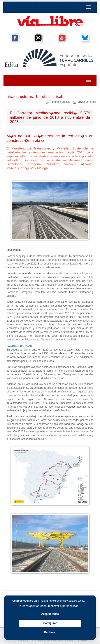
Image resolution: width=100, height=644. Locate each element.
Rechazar (50, 632)
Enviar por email (84, 102)
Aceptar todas (50, 614)
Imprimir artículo (58, 102)
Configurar (50, 623)
